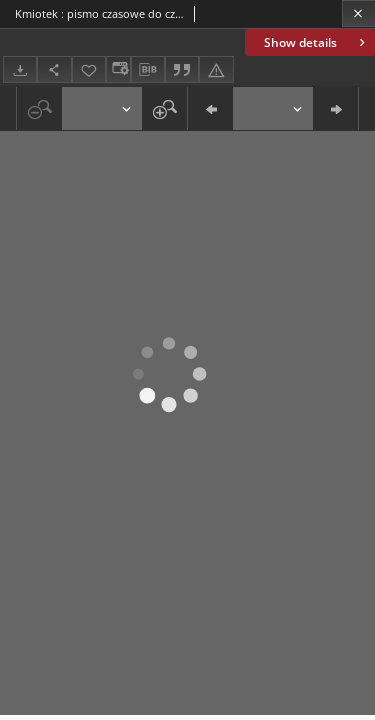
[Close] (358, 13)
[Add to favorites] (89, 69)
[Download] (20, 69)
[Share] (54, 69)
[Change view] (118, 69)
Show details (316, 42)
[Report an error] (216, 69)
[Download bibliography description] (148, 70)
